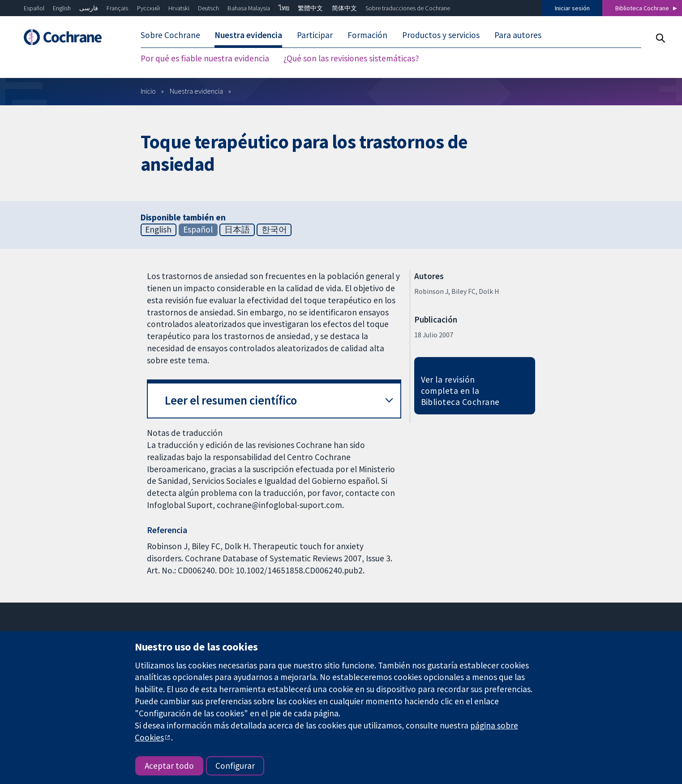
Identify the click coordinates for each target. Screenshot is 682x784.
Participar (315, 35)
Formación (367, 35)
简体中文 (344, 8)
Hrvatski (179, 8)
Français (117, 8)
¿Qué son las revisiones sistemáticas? (351, 58)
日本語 (237, 229)
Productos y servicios (441, 35)
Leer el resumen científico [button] (231, 400)
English (62, 8)
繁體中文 (310, 8)
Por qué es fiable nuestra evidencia (205, 58)
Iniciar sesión (572, 8)
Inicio (148, 91)
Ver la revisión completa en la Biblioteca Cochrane (460, 391)
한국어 (274, 229)
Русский (148, 8)
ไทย (284, 8)
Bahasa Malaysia (249, 8)
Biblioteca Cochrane (642, 8)
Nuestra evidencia (248, 35)
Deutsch (208, 8)
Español (34, 8)
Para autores (518, 35)
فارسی (89, 8)
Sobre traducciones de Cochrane (408, 8)
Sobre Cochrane (170, 35)
